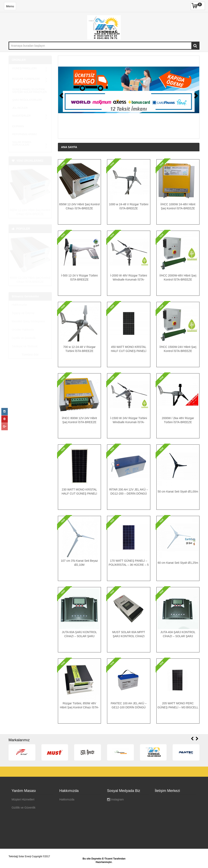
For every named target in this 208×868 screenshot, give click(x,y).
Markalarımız (19, 740)
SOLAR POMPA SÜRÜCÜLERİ (30, 136)
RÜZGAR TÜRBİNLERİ (30, 76)
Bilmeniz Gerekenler (25, 286)
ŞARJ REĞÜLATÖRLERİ (27, 95)
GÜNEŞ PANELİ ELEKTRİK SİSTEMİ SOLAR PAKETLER (29, 85)
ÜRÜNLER (19, 60)
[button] (63, 97)
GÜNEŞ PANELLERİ (30, 68)
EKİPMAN (18, 118)
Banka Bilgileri (21, 816)
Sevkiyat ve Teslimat (25, 336)
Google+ (115, 808)
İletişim (64, 816)
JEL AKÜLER (20, 103)
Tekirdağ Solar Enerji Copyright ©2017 (29, 856)
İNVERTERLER (30, 110)
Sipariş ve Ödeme (23, 302)
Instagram (115, 799)
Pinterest (114, 816)
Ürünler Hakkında (23, 319)
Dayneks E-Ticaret (102, 859)
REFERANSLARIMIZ (25, 126)
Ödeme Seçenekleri (24, 824)
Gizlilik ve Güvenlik (24, 327)
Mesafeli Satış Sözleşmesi (28, 311)
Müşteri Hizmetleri (23, 799)
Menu (10, 6)
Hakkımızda (19, 294)
